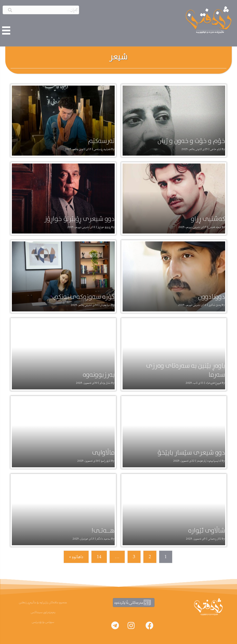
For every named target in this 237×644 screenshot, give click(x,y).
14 (99, 557)
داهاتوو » (76, 557)
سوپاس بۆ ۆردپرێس (43, 622)
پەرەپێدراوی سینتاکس (43, 612)
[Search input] (41, 10)
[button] (149, 626)
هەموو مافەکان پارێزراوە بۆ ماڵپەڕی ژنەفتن (43, 603)
